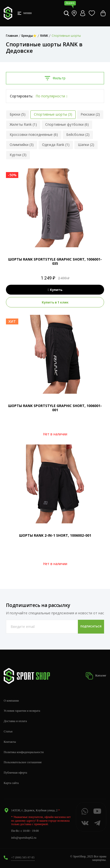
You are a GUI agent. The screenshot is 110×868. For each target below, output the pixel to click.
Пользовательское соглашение (23, 762)
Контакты (10, 742)
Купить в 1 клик (55, 302)
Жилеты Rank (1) (23, 124)
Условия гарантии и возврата (22, 711)
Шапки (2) (86, 145)
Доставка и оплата (15, 721)
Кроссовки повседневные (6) (34, 134)
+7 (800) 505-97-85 (23, 857)
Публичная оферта (15, 773)
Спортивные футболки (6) (67, 124)
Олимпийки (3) (22, 145)
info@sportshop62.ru (24, 838)
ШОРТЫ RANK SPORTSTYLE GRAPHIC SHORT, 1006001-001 (55, 408)
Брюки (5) (18, 114)
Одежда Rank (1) (56, 145)
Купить (55, 290)
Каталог (96, 676)
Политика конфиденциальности (24, 752)
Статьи (8, 731)
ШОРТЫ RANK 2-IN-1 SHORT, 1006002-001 (55, 535)
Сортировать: (22, 96)
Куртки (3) (18, 155)
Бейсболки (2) (78, 134)
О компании (11, 701)
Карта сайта (11, 783)
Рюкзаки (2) (90, 114)
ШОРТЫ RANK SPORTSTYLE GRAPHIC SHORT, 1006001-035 (55, 261)
